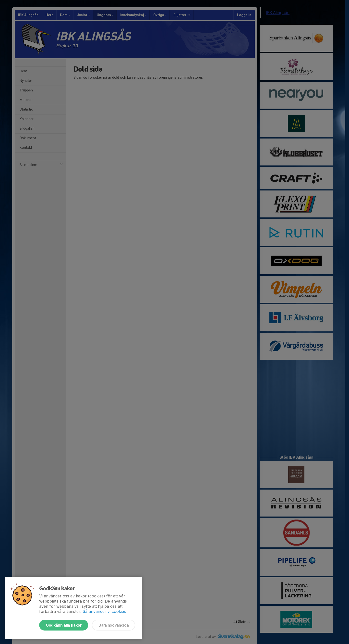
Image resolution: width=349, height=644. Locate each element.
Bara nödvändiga (114, 625)
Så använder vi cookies (104, 611)
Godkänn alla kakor (64, 625)
